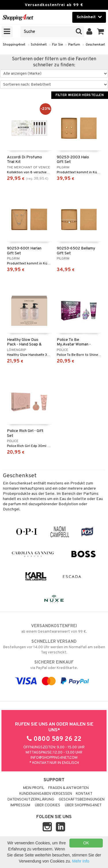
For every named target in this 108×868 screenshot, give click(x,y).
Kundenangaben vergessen (46, 794)
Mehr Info (81, 861)
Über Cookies (48, 805)
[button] (101, 32)
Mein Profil (34, 788)
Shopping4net (14, 45)
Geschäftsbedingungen (82, 800)
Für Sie (57, 45)
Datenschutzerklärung (31, 800)
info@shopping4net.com (54, 758)
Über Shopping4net (83, 805)
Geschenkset (95, 45)
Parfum (74, 45)
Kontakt (84, 794)
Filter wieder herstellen (80, 95)
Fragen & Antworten (68, 788)
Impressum (20, 805)
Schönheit (39, 45)
